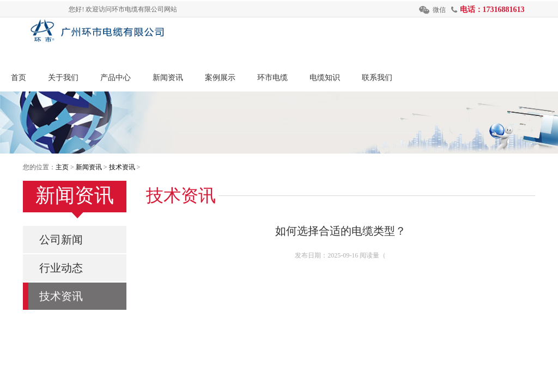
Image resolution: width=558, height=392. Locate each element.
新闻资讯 (168, 78)
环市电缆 (272, 78)
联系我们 (377, 78)
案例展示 (220, 78)
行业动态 (61, 268)
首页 (19, 78)
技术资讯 (122, 167)
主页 (62, 167)
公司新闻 (61, 240)
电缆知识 (325, 78)
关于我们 (63, 78)
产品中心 (116, 78)
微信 (439, 10)
